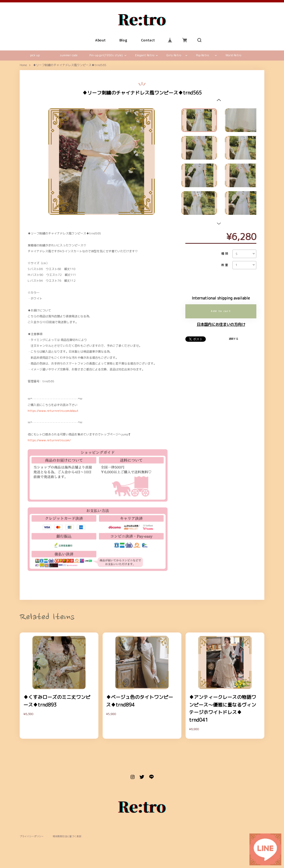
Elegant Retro (145, 55)
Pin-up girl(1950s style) (106, 55)
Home (23, 65)
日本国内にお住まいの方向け (221, 324)
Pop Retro (202, 55)
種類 (225, 254)
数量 (225, 265)
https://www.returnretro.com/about (53, 411)
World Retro (233, 55)
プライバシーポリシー (32, 837)
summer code (69, 55)
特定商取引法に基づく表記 (67, 837)
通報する (233, 339)
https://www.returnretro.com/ (49, 440)
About (100, 40)
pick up (35, 55)
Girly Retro (174, 55)
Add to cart (221, 311)
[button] (219, 100)
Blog (123, 40)
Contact (148, 40)
